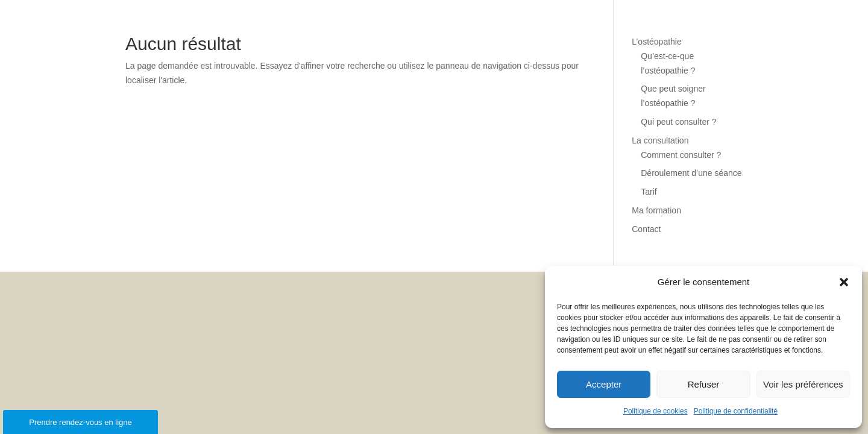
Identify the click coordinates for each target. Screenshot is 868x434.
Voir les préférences (803, 384)
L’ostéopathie (657, 42)
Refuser (704, 384)
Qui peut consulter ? (678, 122)
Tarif (649, 192)
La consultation (660, 140)
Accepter (604, 384)
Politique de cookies (656, 411)
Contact (646, 229)
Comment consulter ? (681, 155)
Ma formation (656, 210)
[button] (844, 282)
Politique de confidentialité (736, 411)
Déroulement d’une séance (691, 173)
